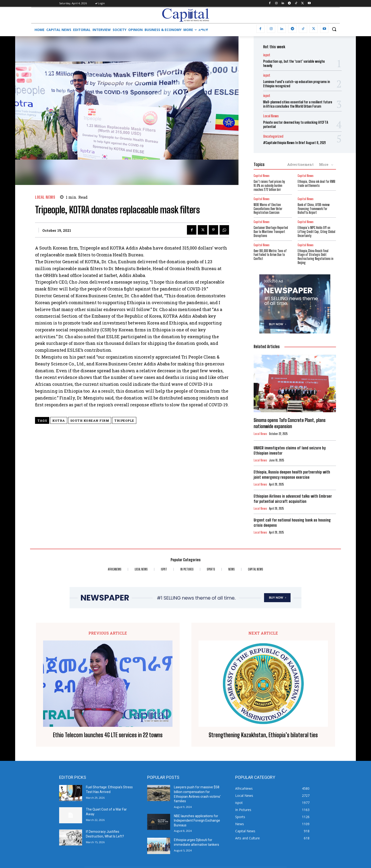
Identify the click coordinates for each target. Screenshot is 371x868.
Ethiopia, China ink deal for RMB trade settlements (316, 184)
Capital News (262, 176)
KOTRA (59, 421)
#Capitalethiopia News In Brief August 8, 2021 (294, 143)
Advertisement (300, 164)
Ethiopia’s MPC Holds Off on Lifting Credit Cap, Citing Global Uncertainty (316, 232)
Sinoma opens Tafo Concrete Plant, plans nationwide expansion (290, 423)
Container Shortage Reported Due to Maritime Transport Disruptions (271, 232)
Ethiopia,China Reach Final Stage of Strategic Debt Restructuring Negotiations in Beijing (316, 257)
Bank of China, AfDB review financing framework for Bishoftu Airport (314, 209)
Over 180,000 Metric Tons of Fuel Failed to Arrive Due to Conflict (270, 255)
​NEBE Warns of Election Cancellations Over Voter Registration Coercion (268, 209)
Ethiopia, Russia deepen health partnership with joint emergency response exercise (292, 475)
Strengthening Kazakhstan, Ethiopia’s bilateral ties (263, 735)
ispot (267, 55)
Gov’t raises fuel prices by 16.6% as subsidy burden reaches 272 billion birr (269, 186)
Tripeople (124, 421)
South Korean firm (90, 421)
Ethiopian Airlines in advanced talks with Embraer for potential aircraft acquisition (293, 499)
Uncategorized (273, 136)
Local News (45, 197)
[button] (334, 29)
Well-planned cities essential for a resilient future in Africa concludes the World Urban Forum (298, 104)
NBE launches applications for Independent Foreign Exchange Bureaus (197, 821)
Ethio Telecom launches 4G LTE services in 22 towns (108, 735)
